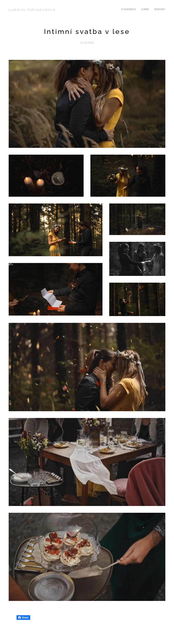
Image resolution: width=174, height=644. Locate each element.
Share (23, 618)
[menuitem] (155, 10)
